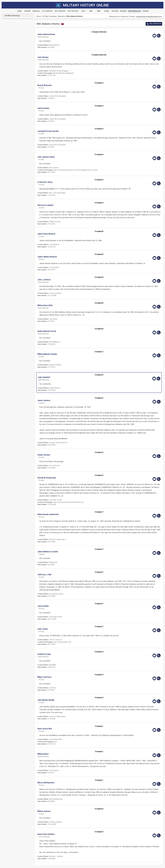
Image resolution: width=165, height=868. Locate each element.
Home (39, 16)
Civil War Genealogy (49, 16)
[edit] (159, 36)
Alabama (61, 16)
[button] (81, 34)
